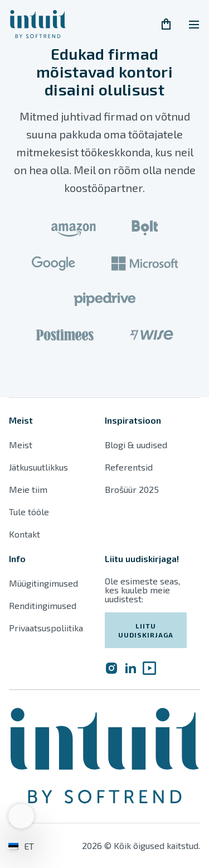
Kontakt (25, 534)
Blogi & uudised (136, 445)
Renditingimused (44, 605)
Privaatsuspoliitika (46, 628)
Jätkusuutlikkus (38, 467)
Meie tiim (28, 489)
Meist (21, 445)
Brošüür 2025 (132, 489)
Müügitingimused (43, 583)
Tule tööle (29, 512)
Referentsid (129, 467)
